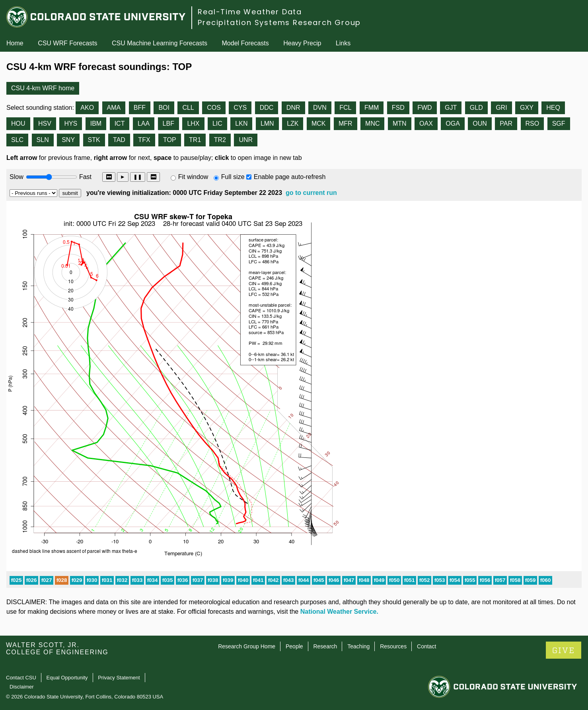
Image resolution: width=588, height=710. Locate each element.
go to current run (311, 193)
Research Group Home (247, 646)
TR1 (195, 140)
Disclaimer (22, 687)
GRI (501, 108)
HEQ (553, 108)
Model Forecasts (245, 43)
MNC (372, 124)
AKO (87, 108)
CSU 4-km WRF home (43, 88)
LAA (144, 124)
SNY (68, 140)
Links (343, 43)
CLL (188, 108)
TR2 (220, 140)
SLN (43, 140)
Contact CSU (21, 678)
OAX (426, 124)
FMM (372, 108)
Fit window (193, 177)
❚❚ (138, 177)
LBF (168, 124)
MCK (319, 124)
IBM (96, 124)
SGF (559, 124)
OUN (480, 124)
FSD (398, 108)
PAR (506, 124)
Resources (393, 646)
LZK (293, 124)
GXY (527, 108)
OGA (453, 124)
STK (94, 140)
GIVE (564, 651)
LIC (217, 124)
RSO (533, 124)
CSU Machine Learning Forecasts (160, 43)
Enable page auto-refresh (290, 177)
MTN (400, 124)
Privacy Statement (119, 678)
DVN (320, 108)
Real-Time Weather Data (250, 12)
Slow (17, 177)
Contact (426, 646)
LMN (267, 124)
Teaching (358, 646)
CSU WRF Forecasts (67, 43)
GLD (476, 108)
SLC (17, 140)
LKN (241, 124)
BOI (164, 108)
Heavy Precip (302, 43)
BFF (140, 108)
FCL (345, 108)
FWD (424, 108)
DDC (267, 108)
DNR (293, 108)
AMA (114, 108)
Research (325, 646)
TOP (170, 140)
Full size (233, 177)
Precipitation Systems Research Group (279, 22)
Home (15, 43)
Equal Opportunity (67, 678)
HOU (18, 124)
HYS (71, 124)
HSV (45, 124)
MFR (346, 124)
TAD (119, 140)
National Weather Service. (339, 612)
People (294, 646)
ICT (120, 124)
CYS (240, 108)
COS (214, 108)
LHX (193, 124)
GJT (451, 108)
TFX (144, 140)
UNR (246, 140)
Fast (85, 177)
